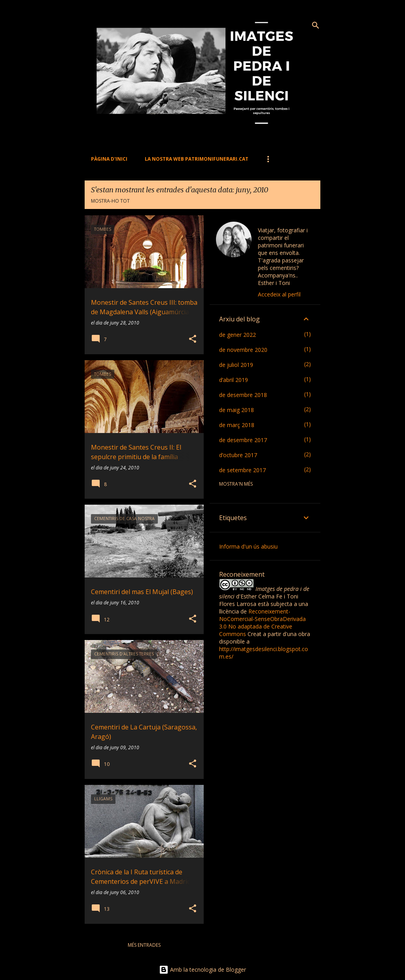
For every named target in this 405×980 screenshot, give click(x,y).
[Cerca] (316, 25)
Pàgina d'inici (109, 159)
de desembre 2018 (243, 395)
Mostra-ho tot (110, 201)
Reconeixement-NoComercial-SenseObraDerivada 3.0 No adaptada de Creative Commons (262, 623)
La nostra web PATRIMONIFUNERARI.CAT (197, 159)
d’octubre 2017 (238, 455)
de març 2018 (237, 425)
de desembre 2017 (243, 440)
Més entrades (144, 945)
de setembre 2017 (242, 470)
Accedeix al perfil (279, 294)
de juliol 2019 (236, 365)
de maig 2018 (237, 410)
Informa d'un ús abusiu (248, 546)
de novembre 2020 (243, 350)
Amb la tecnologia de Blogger (202, 970)
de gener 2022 (238, 335)
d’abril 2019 (234, 380)
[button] (193, 339)
